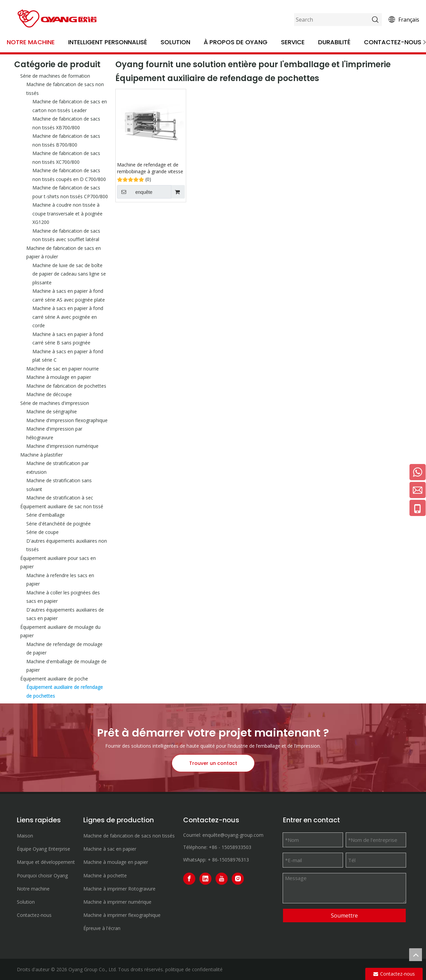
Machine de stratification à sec (60, 498)
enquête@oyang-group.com (233, 835)
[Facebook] (189, 879)
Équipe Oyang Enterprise (44, 849)
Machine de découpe (49, 394)
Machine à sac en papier (110, 849)
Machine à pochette (105, 875)
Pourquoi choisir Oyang (42, 875)
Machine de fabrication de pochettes (66, 386)
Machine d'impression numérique (62, 446)
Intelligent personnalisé (108, 42)
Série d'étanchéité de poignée (59, 524)
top (416, 955)
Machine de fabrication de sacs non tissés (129, 836)
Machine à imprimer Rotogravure (119, 889)
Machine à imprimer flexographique (122, 915)
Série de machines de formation (55, 76)
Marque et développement (46, 862)
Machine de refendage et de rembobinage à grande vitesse (150, 168)
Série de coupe (42, 532)
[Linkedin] (205, 879)
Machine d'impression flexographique (67, 420)
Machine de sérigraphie (52, 411)
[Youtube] (222, 879)
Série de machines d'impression (55, 403)
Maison (25, 836)
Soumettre (344, 915)
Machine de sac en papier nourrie (63, 369)
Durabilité (334, 42)
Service (293, 42)
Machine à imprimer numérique (117, 902)
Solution (175, 42)
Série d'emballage (46, 515)
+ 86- (214, 860)
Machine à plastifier (41, 455)
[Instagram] (238, 879)
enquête (135, 192)
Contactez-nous (393, 42)
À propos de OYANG (236, 42)
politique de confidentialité (194, 969)
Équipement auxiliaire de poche (54, 679)
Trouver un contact (213, 763)
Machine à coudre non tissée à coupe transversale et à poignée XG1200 (67, 213)
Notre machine (31, 42)
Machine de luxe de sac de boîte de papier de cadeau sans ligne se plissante (69, 274)
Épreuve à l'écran (102, 928)
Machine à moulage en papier (59, 377)
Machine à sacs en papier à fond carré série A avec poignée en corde (68, 317)
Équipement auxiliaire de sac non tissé (62, 506)
